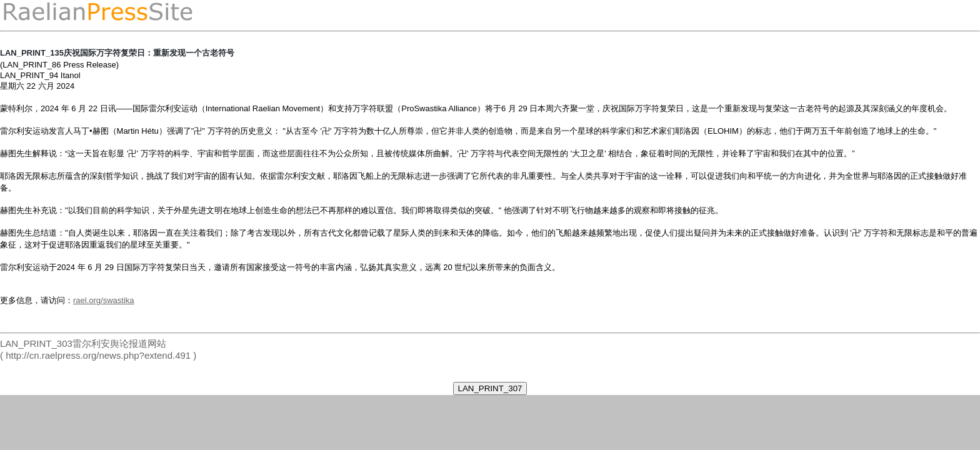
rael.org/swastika (104, 300)
